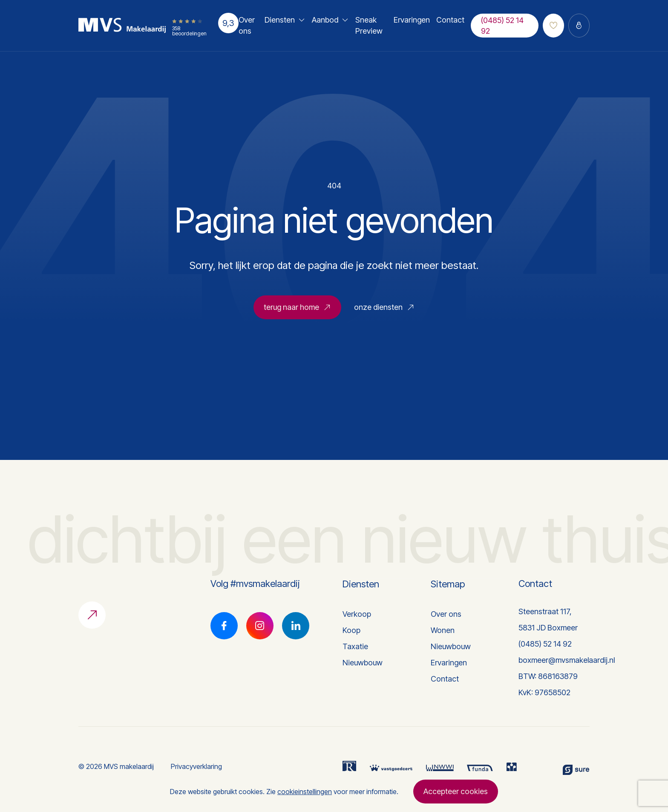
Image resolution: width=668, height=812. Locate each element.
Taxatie (355, 646)
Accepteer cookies (456, 791)
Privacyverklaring (196, 766)
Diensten (280, 20)
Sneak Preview (369, 25)
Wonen (443, 630)
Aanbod (325, 20)
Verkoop (357, 614)
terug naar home (297, 311)
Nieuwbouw (363, 663)
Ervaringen (412, 20)
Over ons (247, 25)
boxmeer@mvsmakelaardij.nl (567, 660)
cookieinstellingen (305, 792)
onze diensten (384, 311)
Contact (450, 20)
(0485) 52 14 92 (502, 26)
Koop (351, 630)
